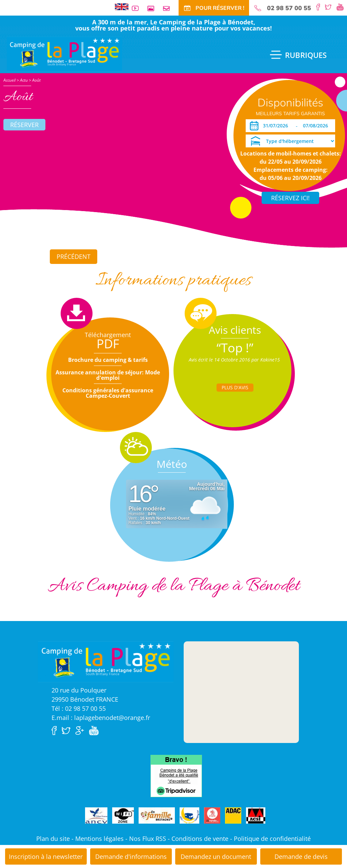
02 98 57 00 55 (289, 8)
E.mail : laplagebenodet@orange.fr (101, 718)
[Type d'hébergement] (290, 141)
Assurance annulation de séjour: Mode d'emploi (108, 375)
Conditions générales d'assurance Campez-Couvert (108, 393)
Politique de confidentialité (272, 839)
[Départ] (317, 126)
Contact (169, 8)
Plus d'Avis (235, 387)
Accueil (9, 80)
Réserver (24, 125)
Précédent (74, 256)
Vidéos (138, 8)
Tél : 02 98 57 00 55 (79, 708)
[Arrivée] (277, 126)
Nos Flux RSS (148, 839)
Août (36, 80)
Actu (24, 80)
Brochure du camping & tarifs (108, 360)
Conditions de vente (200, 839)
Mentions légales (99, 839)
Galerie (154, 8)
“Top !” (235, 348)
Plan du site (53, 839)
